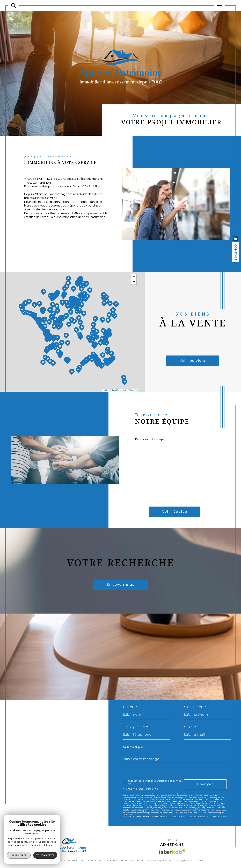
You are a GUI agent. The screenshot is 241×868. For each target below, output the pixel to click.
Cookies (200, 861)
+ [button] (134, 277)
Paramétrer (18, 855)
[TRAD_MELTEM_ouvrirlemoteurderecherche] (13, 6)
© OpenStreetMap (130, 390)
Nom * (130, 707)
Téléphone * (138, 727)
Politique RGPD (184, 861)
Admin (156, 861)
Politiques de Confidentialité (168, 816)
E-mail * (194, 727)
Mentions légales (140, 861)
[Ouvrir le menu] (219, 5)
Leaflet (105, 390)
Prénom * (195, 707)
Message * (136, 747)
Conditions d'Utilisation (196, 816)
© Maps (115, 390)
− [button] (134, 282)
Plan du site (120, 861)
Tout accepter (45, 855)
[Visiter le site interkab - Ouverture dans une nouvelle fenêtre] (172, 852)
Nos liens (167, 861)
